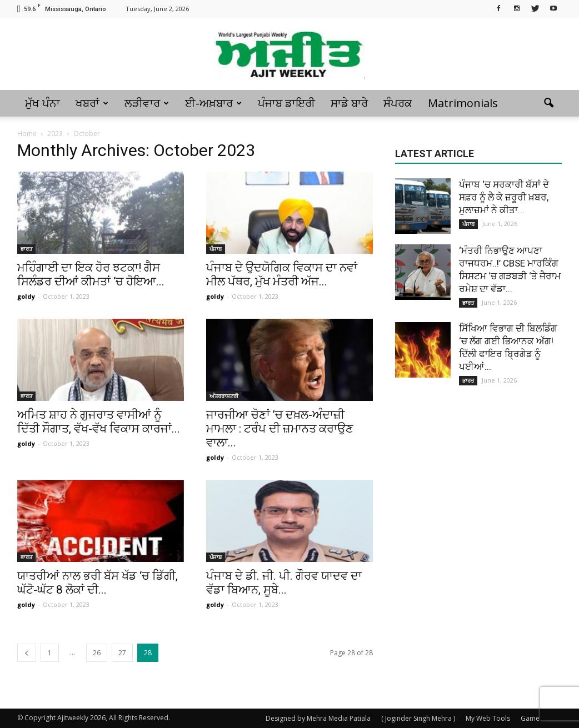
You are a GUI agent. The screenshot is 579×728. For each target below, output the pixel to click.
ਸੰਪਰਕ (398, 103)
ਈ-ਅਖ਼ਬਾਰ (213, 103)
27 (122, 653)
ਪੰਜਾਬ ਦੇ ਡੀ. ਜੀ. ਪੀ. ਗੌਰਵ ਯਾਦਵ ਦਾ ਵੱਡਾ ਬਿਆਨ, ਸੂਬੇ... (284, 583)
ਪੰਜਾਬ (216, 249)
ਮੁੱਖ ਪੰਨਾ (43, 103)
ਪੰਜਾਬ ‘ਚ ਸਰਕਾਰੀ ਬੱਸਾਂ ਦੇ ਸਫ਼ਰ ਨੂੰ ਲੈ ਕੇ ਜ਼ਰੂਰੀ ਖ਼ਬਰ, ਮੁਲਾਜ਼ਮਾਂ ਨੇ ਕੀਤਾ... (504, 197)
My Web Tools (488, 718)
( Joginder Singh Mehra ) (418, 718)
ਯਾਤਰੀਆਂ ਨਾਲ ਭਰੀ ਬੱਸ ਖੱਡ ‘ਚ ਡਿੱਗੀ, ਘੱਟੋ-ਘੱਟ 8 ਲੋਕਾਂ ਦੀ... (98, 583)
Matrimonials (463, 103)
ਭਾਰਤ (26, 249)
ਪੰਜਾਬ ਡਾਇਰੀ (286, 103)
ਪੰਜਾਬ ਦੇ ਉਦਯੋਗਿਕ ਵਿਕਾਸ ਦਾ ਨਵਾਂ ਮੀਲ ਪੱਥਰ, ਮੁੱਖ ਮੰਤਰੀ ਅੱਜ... (282, 275)
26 (97, 653)
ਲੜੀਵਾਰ (147, 103)
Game (530, 718)
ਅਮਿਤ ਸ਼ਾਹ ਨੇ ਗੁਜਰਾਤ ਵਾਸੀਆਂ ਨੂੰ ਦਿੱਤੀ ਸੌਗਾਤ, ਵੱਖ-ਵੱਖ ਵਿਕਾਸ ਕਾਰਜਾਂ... (99, 422)
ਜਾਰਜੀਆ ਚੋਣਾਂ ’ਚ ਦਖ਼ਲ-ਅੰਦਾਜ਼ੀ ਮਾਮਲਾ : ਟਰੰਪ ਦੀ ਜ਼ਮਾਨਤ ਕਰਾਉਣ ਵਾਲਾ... (280, 429)
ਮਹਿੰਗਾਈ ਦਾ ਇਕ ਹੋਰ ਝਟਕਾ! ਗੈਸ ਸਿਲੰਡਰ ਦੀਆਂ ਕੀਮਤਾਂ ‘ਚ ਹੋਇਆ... (91, 275)
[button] (548, 103)
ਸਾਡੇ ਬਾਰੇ (349, 103)
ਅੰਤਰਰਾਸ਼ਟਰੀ (224, 396)
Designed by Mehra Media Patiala (318, 718)
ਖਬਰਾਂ (92, 103)
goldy (26, 296)
